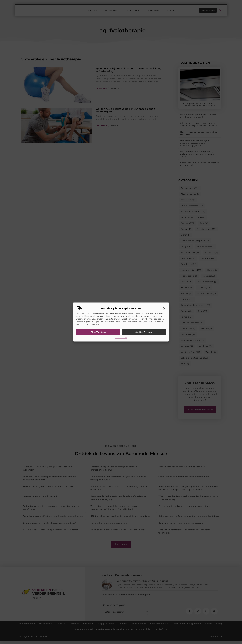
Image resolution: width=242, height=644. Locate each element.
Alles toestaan (98, 332)
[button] (164, 308)
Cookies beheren (144, 332)
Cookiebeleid (121, 338)
